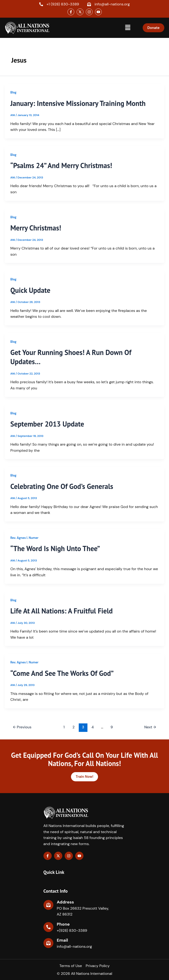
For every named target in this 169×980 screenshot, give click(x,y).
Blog (13, 92)
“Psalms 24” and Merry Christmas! (61, 165)
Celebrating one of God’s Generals (62, 486)
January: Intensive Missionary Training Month (78, 103)
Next (150, 727)
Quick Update (30, 290)
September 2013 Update (47, 424)
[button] (128, 28)
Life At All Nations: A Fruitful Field (61, 611)
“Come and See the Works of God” (62, 673)
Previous (22, 727)
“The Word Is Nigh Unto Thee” (55, 548)
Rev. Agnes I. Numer (24, 538)
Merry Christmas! (36, 228)
